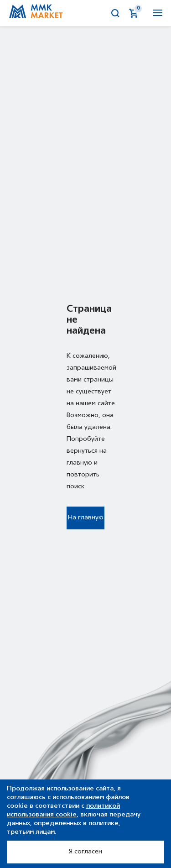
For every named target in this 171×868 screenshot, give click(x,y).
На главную (86, 518)
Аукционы (79, 13)
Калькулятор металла (98, 13)
